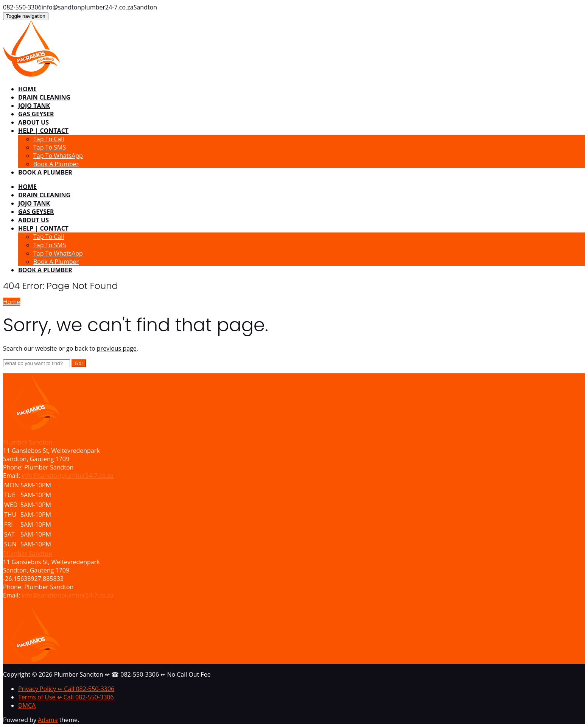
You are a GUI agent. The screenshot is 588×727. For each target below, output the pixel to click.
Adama (48, 720)
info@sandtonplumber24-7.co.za (88, 7)
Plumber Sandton (28, 554)
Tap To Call (49, 139)
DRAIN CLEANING (44, 97)
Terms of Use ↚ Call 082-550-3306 (66, 697)
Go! (79, 363)
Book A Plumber (56, 164)
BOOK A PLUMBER (45, 172)
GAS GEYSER (36, 114)
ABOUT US (33, 122)
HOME (27, 89)
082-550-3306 (22, 7)
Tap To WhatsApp (58, 156)
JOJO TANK (34, 106)
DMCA (27, 705)
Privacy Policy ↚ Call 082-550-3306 (66, 689)
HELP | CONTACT (43, 131)
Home (12, 302)
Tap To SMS (50, 147)
